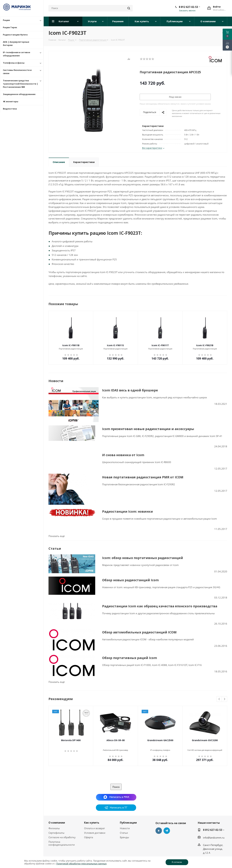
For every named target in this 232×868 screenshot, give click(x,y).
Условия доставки (95, 826)
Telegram (167, 824)
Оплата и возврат (94, 821)
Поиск (116, 780)
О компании (57, 816)
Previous (219, 692)
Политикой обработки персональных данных (81, 864)
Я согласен (177, 862)
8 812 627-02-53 (188, 7)
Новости (125, 821)
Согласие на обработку (62, 830)
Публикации (128, 816)
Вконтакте (159, 824)
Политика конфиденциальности (62, 836)
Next (225, 692)
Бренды (124, 830)
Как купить (92, 816)
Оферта (89, 830)
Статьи (124, 826)
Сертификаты (56, 826)
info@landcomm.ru (214, 831)
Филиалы (54, 821)
